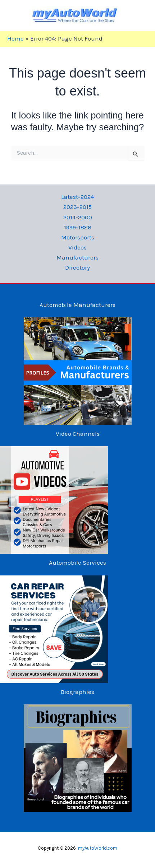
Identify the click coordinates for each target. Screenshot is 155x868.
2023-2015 (77, 207)
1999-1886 (78, 227)
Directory (77, 267)
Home (15, 38)
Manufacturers (77, 257)
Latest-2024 (77, 197)
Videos (77, 247)
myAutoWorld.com (98, 848)
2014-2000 (78, 217)
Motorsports (78, 237)
